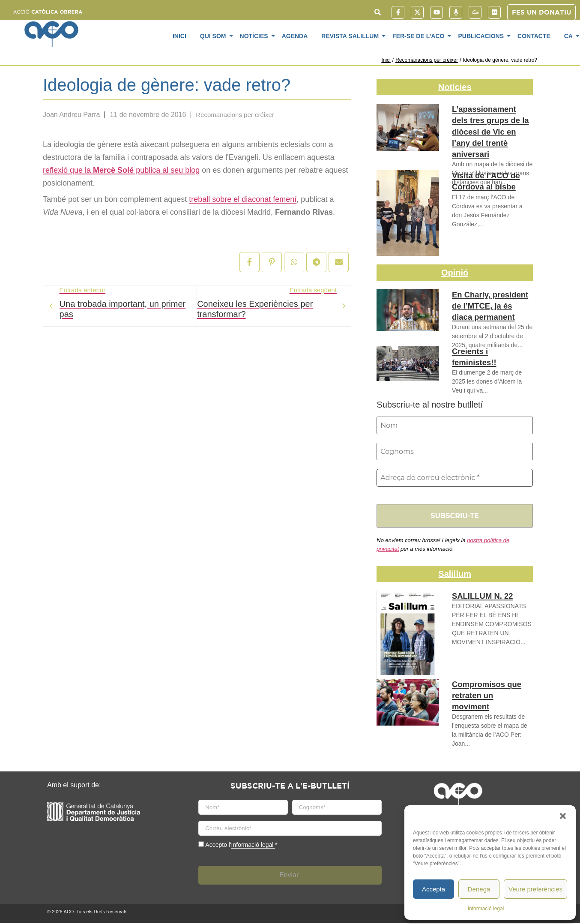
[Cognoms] (455, 452)
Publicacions (482, 36)
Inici (179, 36)
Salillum (455, 575)
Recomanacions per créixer (427, 60)
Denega (479, 889)
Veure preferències (535, 889)
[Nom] (455, 426)
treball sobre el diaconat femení (243, 199)
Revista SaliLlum (351, 36)
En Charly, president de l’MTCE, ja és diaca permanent (490, 304)
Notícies (256, 36)
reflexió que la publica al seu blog (121, 170)
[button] (563, 816)
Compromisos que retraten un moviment (487, 690)
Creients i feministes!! (488, 352)
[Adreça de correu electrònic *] (455, 479)
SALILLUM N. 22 (478, 598)
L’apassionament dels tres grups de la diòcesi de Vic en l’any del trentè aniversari (492, 123)
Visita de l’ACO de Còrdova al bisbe (481, 180)
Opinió (455, 273)
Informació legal (486, 909)
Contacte (534, 36)
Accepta (434, 889)
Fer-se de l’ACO (420, 36)
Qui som (215, 36)
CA (570, 36)
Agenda (295, 36)
